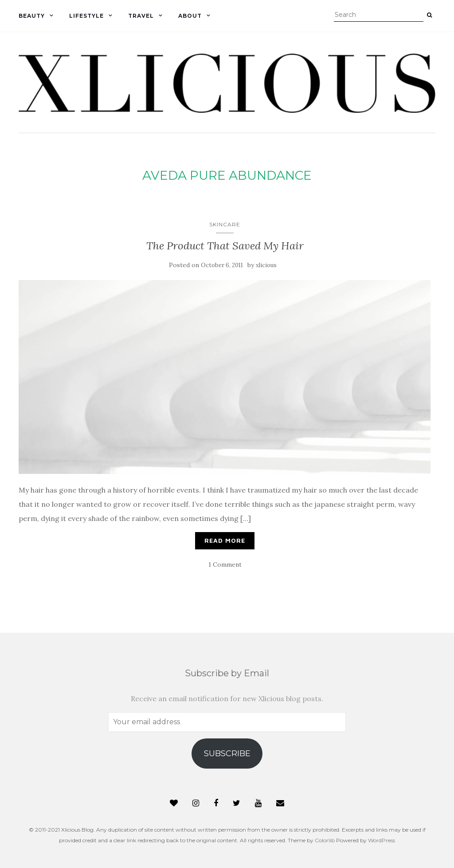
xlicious (266, 265)
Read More (225, 540)
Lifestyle (86, 16)
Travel (141, 16)
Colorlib (325, 840)
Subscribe (227, 754)
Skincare (225, 224)
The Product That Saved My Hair (225, 246)
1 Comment (225, 564)
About (190, 16)
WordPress (382, 840)
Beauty (32, 16)
